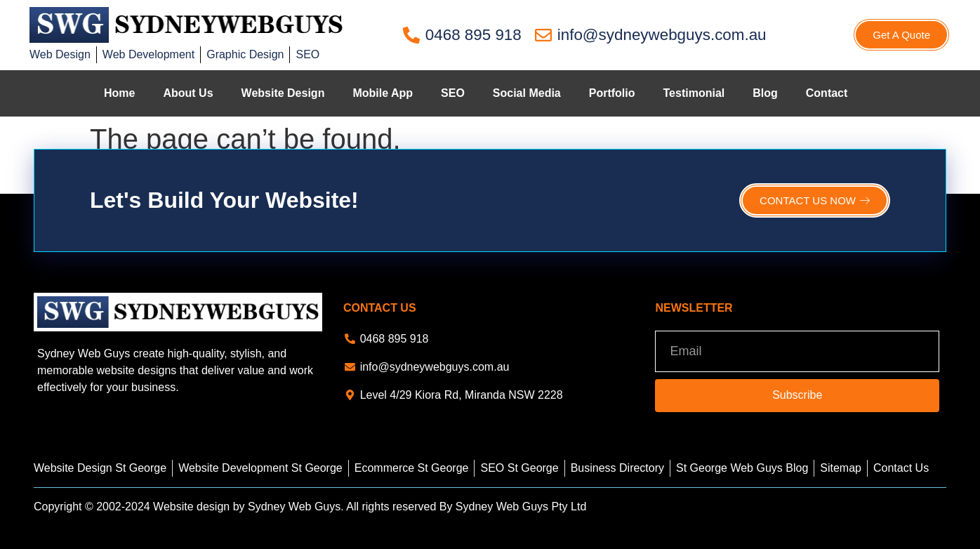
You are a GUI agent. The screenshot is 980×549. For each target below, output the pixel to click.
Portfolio (612, 93)
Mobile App (383, 93)
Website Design (283, 93)
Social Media (527, 93)
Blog (765, 93)
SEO (453, 93)
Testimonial (694, 93)
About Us (188, 93)
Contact (827, 93)
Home (119, 93)
